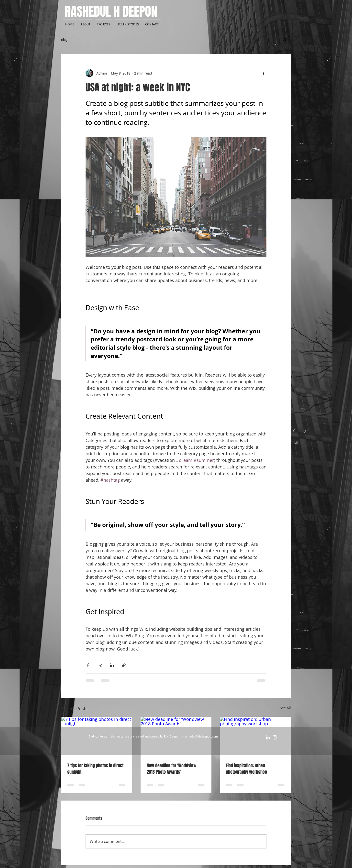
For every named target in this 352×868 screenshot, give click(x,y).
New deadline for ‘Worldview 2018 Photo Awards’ (172, 769)
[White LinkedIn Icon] (268, 737)
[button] (285, 40)
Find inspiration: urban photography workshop (246, 769)
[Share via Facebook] (88, 665)
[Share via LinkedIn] (112, 665)
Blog (64, 40)
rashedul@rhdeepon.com (201, 736)
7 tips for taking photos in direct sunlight (95, 769)
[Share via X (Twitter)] (100, 665)
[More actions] (264, 73)
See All (285, 708)
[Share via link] (124, 665)
